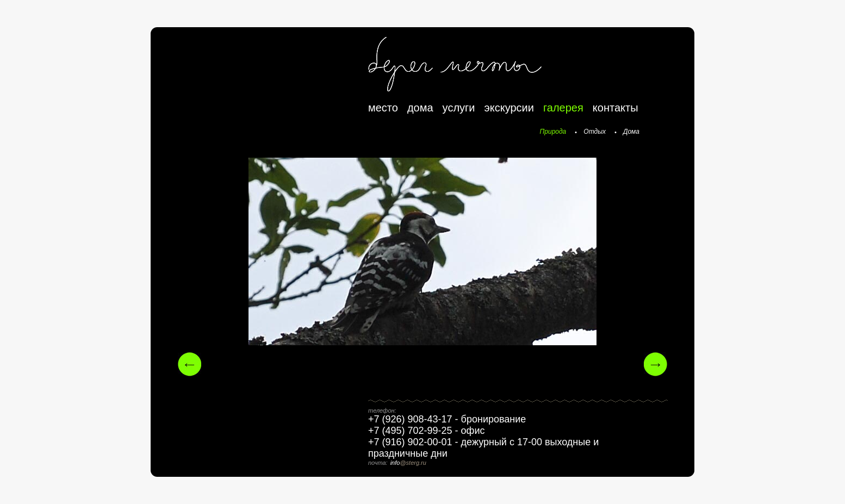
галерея (563, 108)
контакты (616, 108)
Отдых (595, 132)
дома (420, 108)
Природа (553, 132)
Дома (631, 132)
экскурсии (509, 108)
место (383, 108)
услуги (459, 108)
